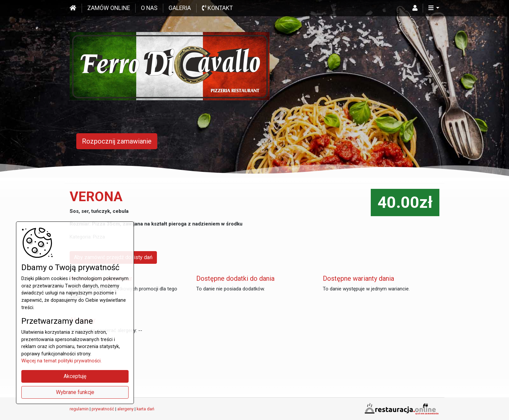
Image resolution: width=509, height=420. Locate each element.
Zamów (109, 8)
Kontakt (217, 8)
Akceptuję (75, 376)
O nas (149, 8)
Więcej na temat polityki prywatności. (61, 361)
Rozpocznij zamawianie (117, 141)
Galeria (180, 8)
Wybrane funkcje (75, 392)
